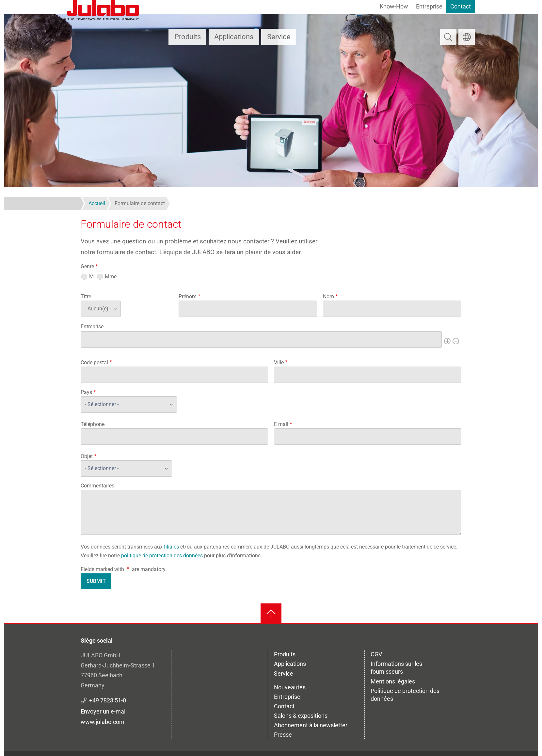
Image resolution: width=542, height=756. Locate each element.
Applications (234, 37)
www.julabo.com (103, 722)
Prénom (188, 296)
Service (279, 37)
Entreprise (429, 6)
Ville (279, 362)
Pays (86, 392)
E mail (281, 424)
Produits (188, 37)
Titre (86, 296)
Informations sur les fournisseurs (396, 668)
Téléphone (93, 424)
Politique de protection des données (405, 695)
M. (92, 277)
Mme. (111, 277)
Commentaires (97, 486)
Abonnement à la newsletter (311, 725)
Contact (461, 6)
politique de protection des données (162, 556)
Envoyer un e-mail (104, 711)
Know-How (394, 6)
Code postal (94, 362)
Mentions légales (393, 681)
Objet (87, 456)
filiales (171, 547)
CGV (376, 654)
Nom (328, 296)
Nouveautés (290, 687)
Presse (283, 735)
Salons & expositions (301, 716)
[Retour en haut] (271, 614)
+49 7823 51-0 (108, 700)
